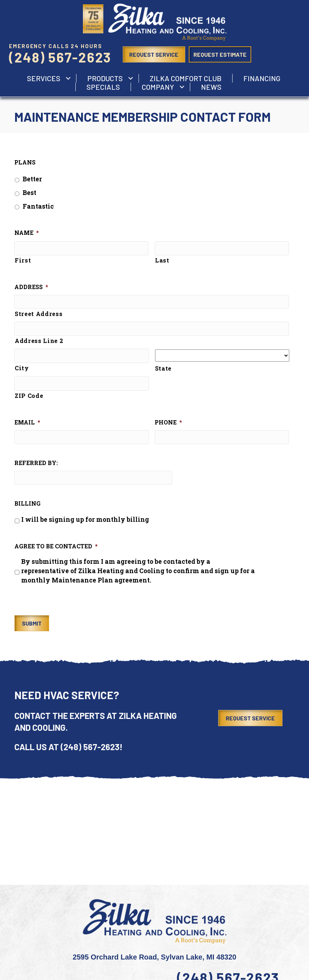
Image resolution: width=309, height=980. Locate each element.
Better (32, 179)
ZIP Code (29, 397)
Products (105, 78)
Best (29, 193)
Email (27, 424)
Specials (103, 87)
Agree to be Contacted (56, 549)
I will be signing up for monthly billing (85, 523)
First (23, 261)
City (22, 370)
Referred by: (36, 465)
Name (27, 233)
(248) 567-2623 (60, 57)
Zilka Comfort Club (186, 78)
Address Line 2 (39, 342)
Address (31, 288)
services (44, 78)
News (211, 87)
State (163, 370)
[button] (68, 78)
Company (158, 87)
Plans (25, 162)
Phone (168, 424)
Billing (27, 506)
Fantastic (38, 206)
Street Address (39, 315)
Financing (262, 78)
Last (162, 261)
